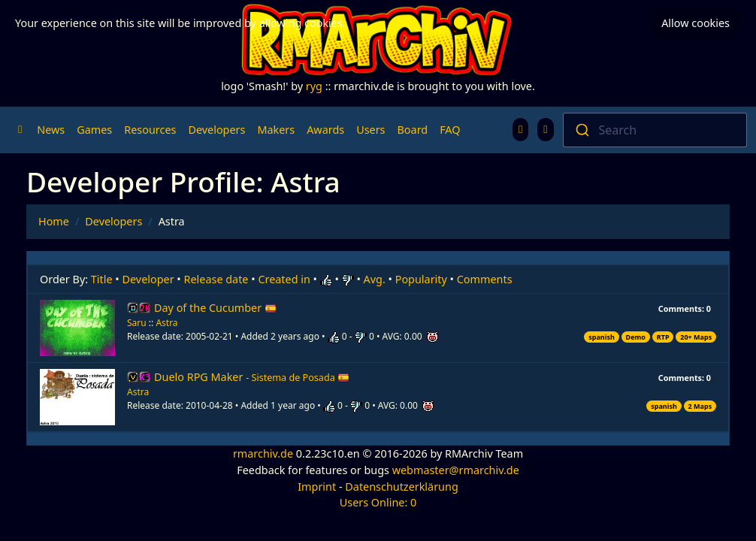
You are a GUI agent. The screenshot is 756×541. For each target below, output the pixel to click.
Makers (276, 130)
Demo (636, 337)
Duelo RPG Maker (252, 377)
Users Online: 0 (378, 502)
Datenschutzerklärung (401, 487)
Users (370, 130)
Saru (137, 323)
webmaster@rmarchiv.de (456, 470)
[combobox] (655, 130)
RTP (663, 337)
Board (413, 130)
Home (54, 221)
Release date (216, 279)
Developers (216, 130)
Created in (284, 279)
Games (94, 130)
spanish (602, 337)
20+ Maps (696, 337)
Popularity (421, 279)
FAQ (450, 130)
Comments (485, 279)
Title (102, 279)
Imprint (317, 487)
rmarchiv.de (263, 453)
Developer (148, 279)
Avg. (375, 279)
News (51, 130)
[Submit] (581, 130)
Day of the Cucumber (215, 308)
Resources (150, 130)
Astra (166, 323)
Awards (325, 130)
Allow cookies (696, 23)
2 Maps (700, 406)
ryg (314, 86)
